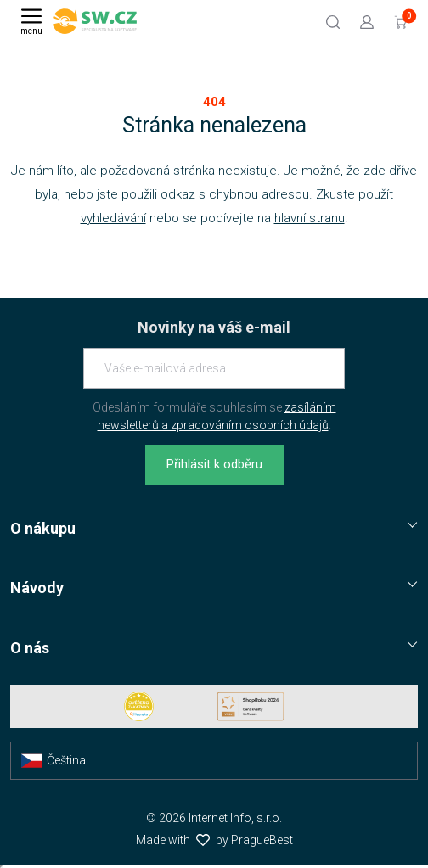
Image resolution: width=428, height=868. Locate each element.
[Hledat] (333, 21)
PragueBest (262, 840)
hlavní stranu (310, 218)
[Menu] (31, 21)
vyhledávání (113, 218)
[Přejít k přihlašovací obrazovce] (367, 21)
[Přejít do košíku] (401, 21)
